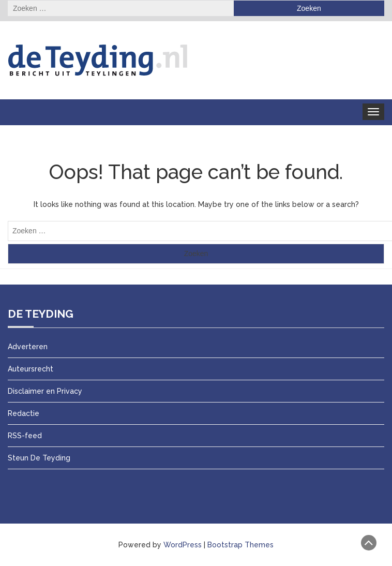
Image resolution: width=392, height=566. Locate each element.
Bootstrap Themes (240, 545)
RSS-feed (25, 436)
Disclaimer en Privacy (45, 391)
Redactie (24, 413)
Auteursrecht (31, 369)
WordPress (183, 545)
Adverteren (28, 347)
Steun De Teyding (39, 458)
